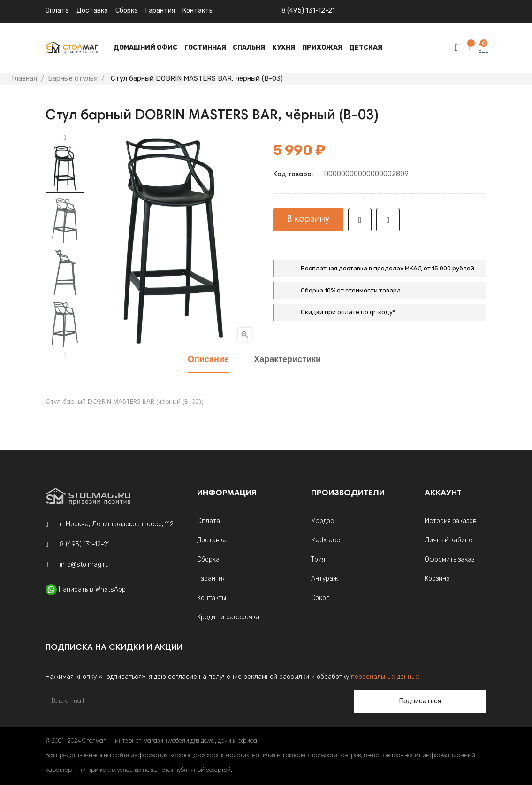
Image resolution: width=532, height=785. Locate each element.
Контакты (212, 598)
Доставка (92, 11)
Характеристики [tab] (287, 360)
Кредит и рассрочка (228, 617)
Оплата (57, 11)
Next (65, 138)
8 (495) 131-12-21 (308, 11)
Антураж (325, 579)
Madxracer (327, 540)
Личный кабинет (450, 540)
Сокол (320, 598)
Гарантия (160, 11)
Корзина (437, 579)
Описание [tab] (208, 360)
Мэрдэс (323, 521)
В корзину (308, 219)
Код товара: (293, 175)
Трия (318, 559)
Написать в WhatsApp (92, 589)
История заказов (451, 521)
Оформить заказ (449, 559)
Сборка (127, 11)
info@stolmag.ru (84, 565)
